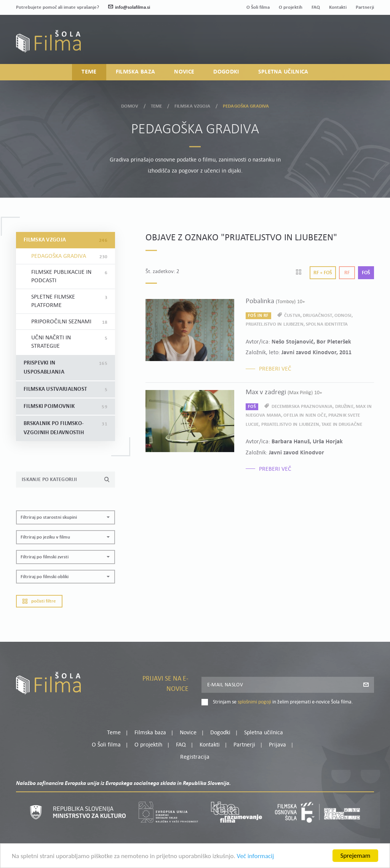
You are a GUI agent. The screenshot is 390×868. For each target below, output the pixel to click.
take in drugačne (342, 424)
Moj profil (335, 36)
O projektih (291, 7)
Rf (347, 273)
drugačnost (317, 316)
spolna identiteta (327, 324)
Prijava (327, 46)
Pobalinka (275, 301)
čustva (292, 316)
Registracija (361, 46)
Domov (130, 105)
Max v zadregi (284, 392)
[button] (66, 517)
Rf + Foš (323, 273)
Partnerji (365, 7)
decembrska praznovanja (302, 407)
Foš (366, 273)
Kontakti (338, 7)
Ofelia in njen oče (304, 415)
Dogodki (226, 72)
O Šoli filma (258, 7)
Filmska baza (136, 72)
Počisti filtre (39, 601)
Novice (184, 72)
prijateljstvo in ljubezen (275, 324)
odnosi (343, 316)
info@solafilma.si (129, 7)
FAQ (316, 7)
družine (344, 407)
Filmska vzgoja (193, 105)
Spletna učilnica (283, 72)
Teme (89, 72)
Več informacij (256, 857)
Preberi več (275, 369)
